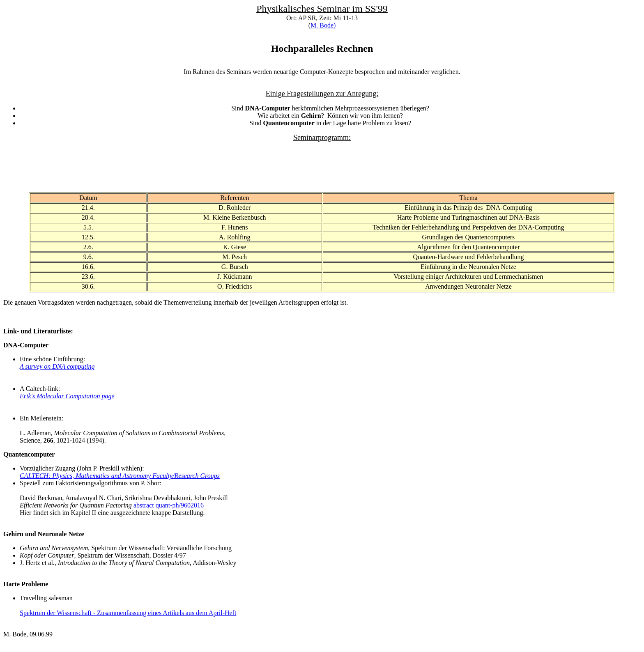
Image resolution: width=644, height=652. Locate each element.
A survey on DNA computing (57, 366)
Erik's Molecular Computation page (67, 396)
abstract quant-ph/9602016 (169, 505)
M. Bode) (323, 25)
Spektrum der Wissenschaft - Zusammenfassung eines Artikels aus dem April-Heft (128, 613)
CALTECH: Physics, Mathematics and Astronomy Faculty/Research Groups (120, 476)
